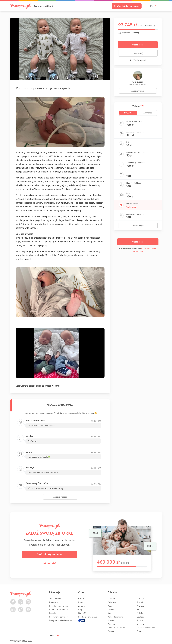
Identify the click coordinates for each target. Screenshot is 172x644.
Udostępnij (138, 53)
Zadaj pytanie (138, 91)
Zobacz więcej (60, 497)
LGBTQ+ (141, 599)
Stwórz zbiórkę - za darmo (127, 6)
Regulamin (54, 602)
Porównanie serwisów (59, 617)
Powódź (140, 602)
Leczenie (111, 599)
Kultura (111, 631)
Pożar (110, 606)
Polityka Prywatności (58, 606)
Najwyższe (147, 113)
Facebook (13, 600)
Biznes (139, 631)
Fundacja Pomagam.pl (88, 617)
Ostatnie (128, 113)
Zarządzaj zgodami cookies (61, 620)
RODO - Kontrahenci (59, 610)
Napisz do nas (138, 251)
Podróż (140, 620)
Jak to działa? (50, 563)
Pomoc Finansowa (115, 617)
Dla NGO (82, 613)
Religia (140, 613)
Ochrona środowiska (146, 628)
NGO (139, 610)
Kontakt (53, 613)
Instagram (28, 600)
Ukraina (111, 610)
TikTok (21, 608)
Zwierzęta (112, 602)
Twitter (21, 600)
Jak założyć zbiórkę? (43, 6)
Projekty (111, 620)
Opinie (81, 599)
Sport (110, 613)
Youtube (28, 608)
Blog (80, 610)
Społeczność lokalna (116, 628)
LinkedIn (13, 608)
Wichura (140, 606)
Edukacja (141, 617)
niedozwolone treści (149, 249)
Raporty (82, 602)
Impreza (140, 624)
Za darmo (82, 606)
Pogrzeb (111, 624)
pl (151, 6)
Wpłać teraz (138, 45)
